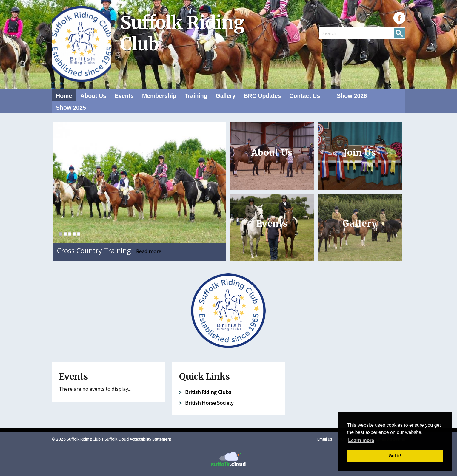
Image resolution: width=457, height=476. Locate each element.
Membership (159, 96)
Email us (325, 439)
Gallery (226, 96)
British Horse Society (209, 403)
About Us (93, 96)
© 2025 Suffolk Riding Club (76, 439)
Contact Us (305, 96)
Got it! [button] (395, 456)
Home (64, 96)
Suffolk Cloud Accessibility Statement (138, 439)
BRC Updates (263, 96)
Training (196, 96)
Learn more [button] (361, 440)
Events (124, 96)
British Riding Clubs (208, 392)
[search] (341, 33)
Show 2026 (352, 96)
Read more (149, 251)
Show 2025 (71, 108)
